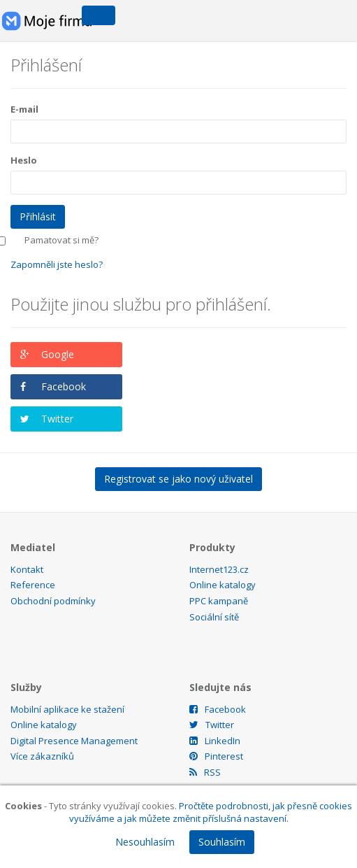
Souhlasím (222, 842)
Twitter (57, 419)
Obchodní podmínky (53, 601)
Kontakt (27, 569)
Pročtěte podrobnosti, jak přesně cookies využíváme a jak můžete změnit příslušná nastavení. (211, 812)
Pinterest (216, 756)
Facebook (64, 386)
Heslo (24, 160)
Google (58, 354)
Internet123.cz (219, 569)
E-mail (24, 109)
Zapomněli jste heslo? (57, 264)
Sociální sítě (214, 617)
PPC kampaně (219, 601)
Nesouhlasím (145, 842)
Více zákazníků (42, 756)
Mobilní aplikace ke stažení (67, 709)
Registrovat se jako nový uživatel (178, 479)
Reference (33, 585)
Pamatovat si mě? (61, 240)
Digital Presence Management (74, 741)
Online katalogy (223, 585)
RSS (205, 772)
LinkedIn (215, 741)
